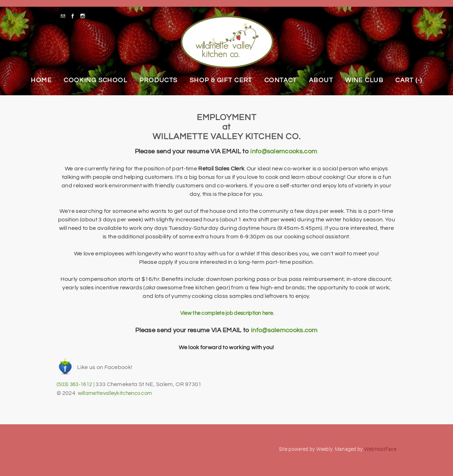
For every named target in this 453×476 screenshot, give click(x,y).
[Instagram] (84, 16)
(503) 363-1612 (76, 384)
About (321, 80)
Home (41, 80)
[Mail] (65, 16)
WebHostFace (380, 448)
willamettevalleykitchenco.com (118, 392)
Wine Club (364, 80)
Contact (281, 80)
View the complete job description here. (227, 313)
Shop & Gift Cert (221, 80)
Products (159, 80)
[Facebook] (74, 16)
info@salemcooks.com (284, 151)
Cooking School (96, 80)
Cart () (409, 80)
